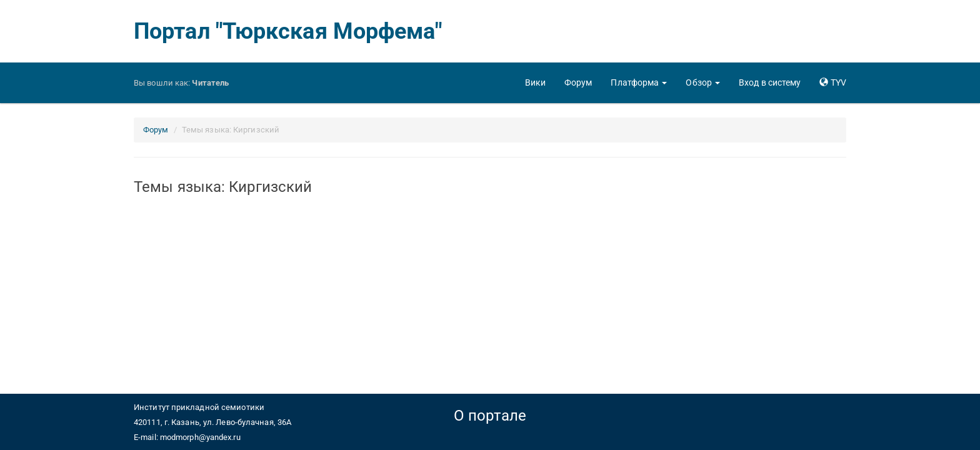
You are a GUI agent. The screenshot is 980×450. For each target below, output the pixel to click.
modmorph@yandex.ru (200, 437)
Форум (156, 130)
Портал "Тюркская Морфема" (288, 31)
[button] (639, 82)
